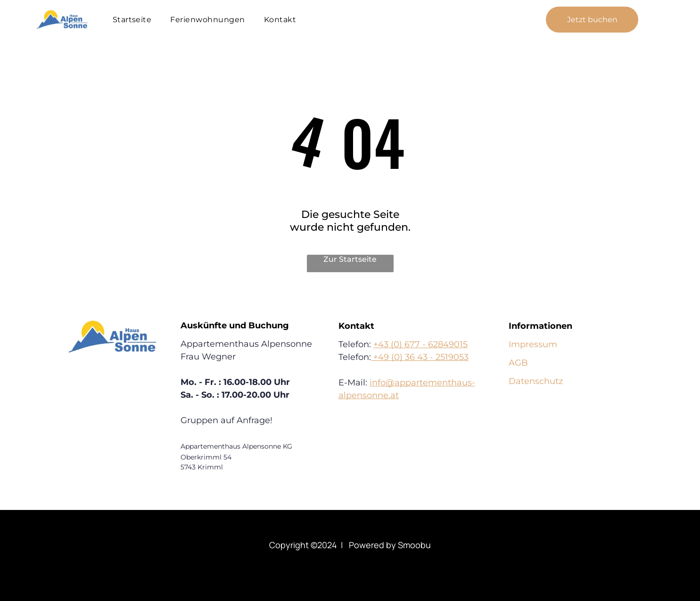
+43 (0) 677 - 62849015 (420, 344)
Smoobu (414, 545)
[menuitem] (132, 20)
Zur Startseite (350, 259)
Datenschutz (536, 381)
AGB (518, 363)
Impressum (533, 344)
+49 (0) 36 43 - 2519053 (420, 357)
